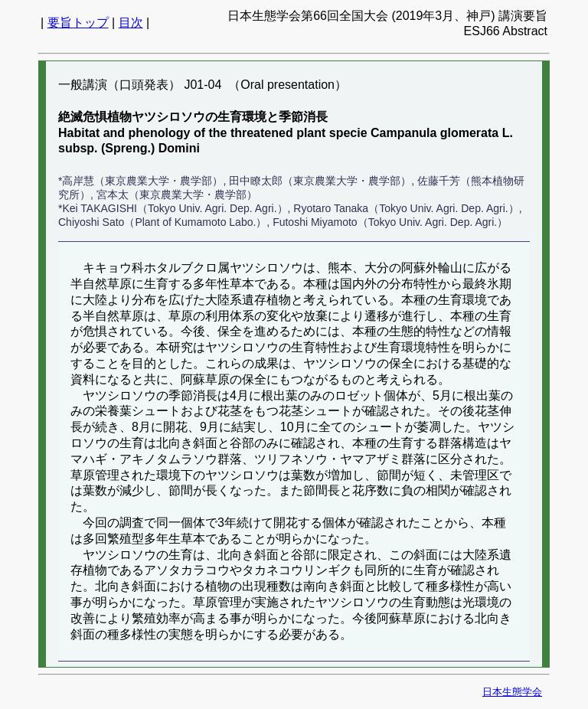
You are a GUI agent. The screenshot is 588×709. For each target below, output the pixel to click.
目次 (131, 23)
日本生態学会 (512, 692)
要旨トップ (78, 23)
